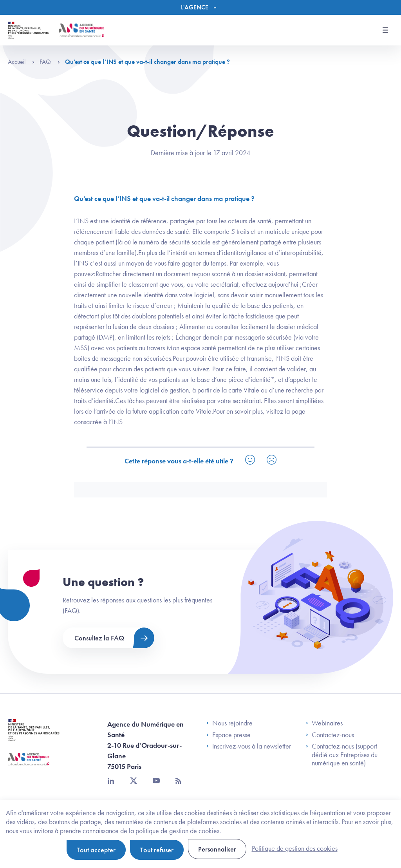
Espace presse (228, 735)
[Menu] (200, 7)
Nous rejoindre (229, 723)
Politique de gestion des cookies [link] (295, 848)
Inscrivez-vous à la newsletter (249, 746)
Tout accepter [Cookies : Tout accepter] (96, 850)
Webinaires (324, 723)
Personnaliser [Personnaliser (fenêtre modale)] (217, 849)
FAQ (50, 62)
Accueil (21, 62)
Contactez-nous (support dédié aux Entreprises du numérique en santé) (342, 755)
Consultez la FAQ (99, 638)
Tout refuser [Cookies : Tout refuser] (157, 850)
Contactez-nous (330, 735)
